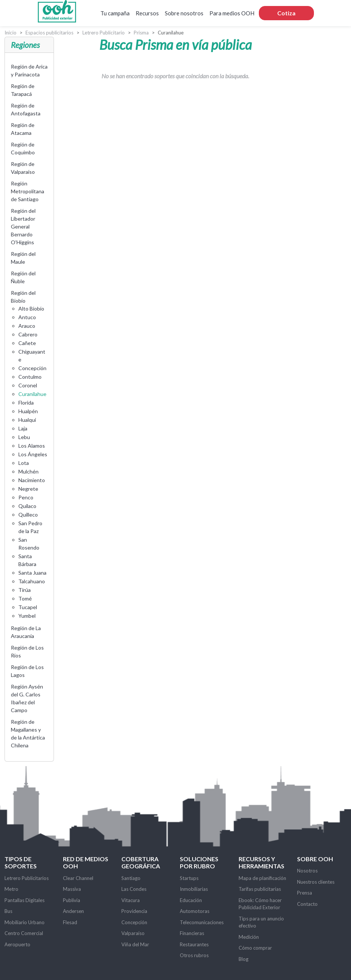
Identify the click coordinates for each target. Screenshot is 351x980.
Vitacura (131, 900)
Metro (11, 889)
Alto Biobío (31, 308)
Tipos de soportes (21, 862)
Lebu (24, 437)
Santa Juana (32, 573)
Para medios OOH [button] (232, 13)
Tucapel (28, 607)
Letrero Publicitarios (27, 878)
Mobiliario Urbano (25, 922)
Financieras (192, 933)
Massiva (72, 889)
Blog (243, 959)
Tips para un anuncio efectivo (261, 922)
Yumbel (27, 616)
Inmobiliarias (194, 889)
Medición (249, 937)
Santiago (131, 878)
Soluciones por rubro (199, 862)
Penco (26, 497)
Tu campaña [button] (115, 13)
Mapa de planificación (262, 878)
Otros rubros (194, 955)
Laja (23, 428)
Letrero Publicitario (104, 33)
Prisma (141, 33)
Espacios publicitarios (49, 33)
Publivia (72, 900)
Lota (24, 463)
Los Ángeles (33, 454)
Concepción (32, 368)
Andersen (73, 911)
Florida (26, 403)
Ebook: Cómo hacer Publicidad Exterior (260, 904)
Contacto (307, 904)
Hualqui (27, 420)
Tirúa (25, 590)
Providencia (134, 911)
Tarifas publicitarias (260, 889)
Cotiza (286, 13)
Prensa (305, 893)
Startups (189, 878)
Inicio (10, 33)
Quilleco (28, 515)
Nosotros (307, 871)
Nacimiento (32, 480)
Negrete (28, 489)
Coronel (28, 385)
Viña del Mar (135, 944)
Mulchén (28, 471)
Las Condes (134, 889)
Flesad (70, 922)
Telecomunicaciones (202, 922)
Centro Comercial (24, 933)
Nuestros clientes (316, 882)
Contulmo (30, 377)
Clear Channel (78, 878)
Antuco (27, 317)
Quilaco (27, 506)
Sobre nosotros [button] (184, 13)
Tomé (25, 598)
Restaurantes (194, 944)
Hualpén (28, 411)
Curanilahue (32, 394)
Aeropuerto (17, 944)
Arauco (27, 326)
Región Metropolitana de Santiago (28, 191)
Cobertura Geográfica (141, 862)
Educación (191, 900)
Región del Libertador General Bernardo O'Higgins (23, 226)
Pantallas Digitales (25, 900)
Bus (8, 911)
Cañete (27, 343)
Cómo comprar (255, 948)
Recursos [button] (147, 13)
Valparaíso (133, 933)
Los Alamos (32, 446)
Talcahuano (32, 581)
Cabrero (28, 334)
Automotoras (195, 911)
